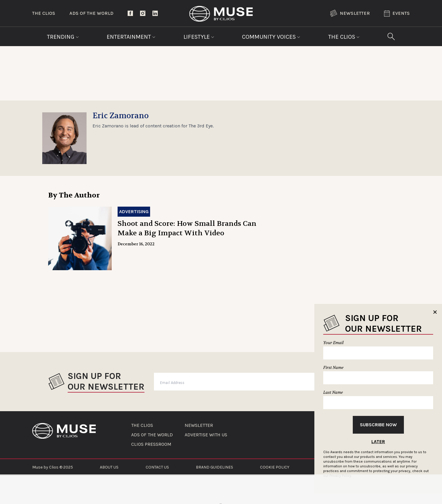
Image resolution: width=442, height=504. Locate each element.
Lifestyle (199, 37)
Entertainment (131, 37)
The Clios (44, 13)
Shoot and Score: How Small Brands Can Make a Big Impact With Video (187, 228)
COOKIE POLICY (275, 467)
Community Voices (271, 37)
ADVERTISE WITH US (206, 435)
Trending (63, 37)
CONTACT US (157, 467)
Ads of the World (91, 13)
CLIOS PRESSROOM (151, 444)
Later (378, 441)
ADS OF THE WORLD (152, 435)
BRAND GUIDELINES (214, 467)
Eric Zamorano (121, 116)
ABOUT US (109, 467)
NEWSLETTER (199, 425)
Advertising (134, 212)
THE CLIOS (142, 425)
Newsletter (350, 13)
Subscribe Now (378, 425)
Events (397, 13)
